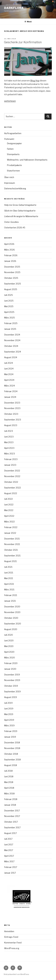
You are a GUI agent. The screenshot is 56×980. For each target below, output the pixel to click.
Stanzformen (13, 171)
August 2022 (11, 493)
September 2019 (12, 692)
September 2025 (13, 284)
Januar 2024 (10, 397)
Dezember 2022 (12, 471)
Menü (28, 22)
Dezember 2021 (12, 539)
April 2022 (9, 516)
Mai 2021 (9, 578)
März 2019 (9, 726)
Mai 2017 (9, 850)
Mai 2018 (9, 782)
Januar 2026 (10, 261)
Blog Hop (35, 81)
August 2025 (11, 289)
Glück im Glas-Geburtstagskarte (20, 211)
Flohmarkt (9, 139)
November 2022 (12, 476)
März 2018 (9, 794)
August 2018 (11, 765)
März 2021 (9, 590)
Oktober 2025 (11, 278)
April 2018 (9, 788)
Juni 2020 (9, 641)
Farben (10, 149)
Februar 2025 (11, 323)
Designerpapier (14, 143)
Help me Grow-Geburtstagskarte (20, 205)
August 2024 (11, 357)
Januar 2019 (10, 737)
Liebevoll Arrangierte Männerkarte (21, 216)
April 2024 (9, 380)
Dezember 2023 (12, 403)
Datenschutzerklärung (15, 189)
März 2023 (9, 454)
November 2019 (12, 680)
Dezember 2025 (12, 267)
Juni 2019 (9, 709)
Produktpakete (14, 165)
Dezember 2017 (12, 811)
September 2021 (12, 556)
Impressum (10, 183)
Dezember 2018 (12, 743)
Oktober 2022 (11, 482)
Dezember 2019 (12, 675)
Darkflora (14, 8)
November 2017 (12, 816)
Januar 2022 (10, 533)
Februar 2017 (11, 867)
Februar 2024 (11, 391)
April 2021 (9, 584)
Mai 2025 (9, 306)
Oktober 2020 (11, 618)
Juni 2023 (9, 437)
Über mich (9, 177)
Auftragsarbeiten (13, 133)
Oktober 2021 (11, 550)
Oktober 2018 (11, 754)
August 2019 (11, 697)
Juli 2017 (8, 839)
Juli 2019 (8, 703)
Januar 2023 (10, 465)
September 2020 (13, 624)
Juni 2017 (9, 845)
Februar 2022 (11, 527)
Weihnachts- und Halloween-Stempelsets (27, 160)
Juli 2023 (9, 431)
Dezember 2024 (12, 335)
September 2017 (12, 828)
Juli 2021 (8, 567)
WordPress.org (12, 948)
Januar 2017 (10, 873)
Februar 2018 (11, 799)
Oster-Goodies (11, 222)
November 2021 (12, 544)
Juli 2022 (8, 499)
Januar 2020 (10, 669)
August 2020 (11, 629)
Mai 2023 (9, 442)
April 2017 (9, 856)
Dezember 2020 (12, 607)
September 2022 (12, 488)
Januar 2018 (10, 805)
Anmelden (9, 931)
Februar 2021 (11, 595)
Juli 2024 (9, 363)
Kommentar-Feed (13, 943)
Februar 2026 (11, 255)
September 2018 (12, 760)
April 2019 (9, 720)
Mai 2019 (9, 714)
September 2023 (13, 420)
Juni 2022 (9, 505)
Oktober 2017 (11, 822)
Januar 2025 (10, 329)
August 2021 (10, 561)
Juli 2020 (9, 635)
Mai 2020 (9, 646)
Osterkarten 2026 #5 (15, 228)
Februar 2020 (11, 663)
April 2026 (9, 244)
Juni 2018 (9, 777)
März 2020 (9, 658)
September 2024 (13, 352)
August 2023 (11, 425)
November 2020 (12, 612)
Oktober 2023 (11, 414)
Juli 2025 (9, 295)
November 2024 (12, 340)
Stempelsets (13, 154)
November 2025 (12, 272)
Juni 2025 (9, 301)
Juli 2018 (8, 771)
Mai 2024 (9, 374)
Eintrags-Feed (11, 937)
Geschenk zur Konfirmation (23, 42)
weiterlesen (10, 101)
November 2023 (12, 408)
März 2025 (9, 318)
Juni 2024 (9, 369)
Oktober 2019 (11, 686)
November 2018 (12, 748)
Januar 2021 (10, 601)
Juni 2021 (9, 573)
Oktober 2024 (11, 346)
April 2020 (9, 652)
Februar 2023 (11, 459)
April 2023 (9, 448)
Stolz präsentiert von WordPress (16, 974)
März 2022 (9, 522)
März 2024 (9, 386)
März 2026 (9, 250)
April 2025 (9, 312)
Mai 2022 (9, 510)
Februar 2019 (11, 731)
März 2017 (9, 861)
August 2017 (10, 833)
